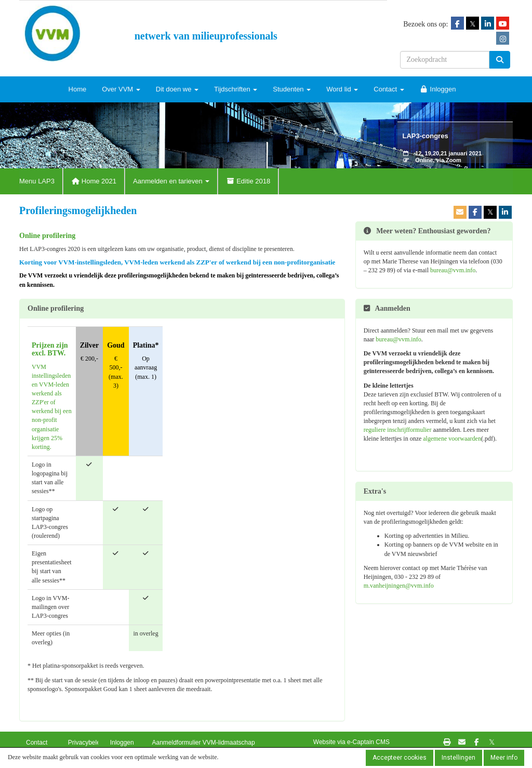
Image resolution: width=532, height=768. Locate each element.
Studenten (292, 89)
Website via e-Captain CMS (351, 742)
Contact (389, 89)
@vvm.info (453, 270)
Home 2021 (94, 181)
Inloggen (438, 89)
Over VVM (121, 89)
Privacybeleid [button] (87, 743)
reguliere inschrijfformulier (398, 430)
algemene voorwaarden (452, 439)
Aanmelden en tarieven (171, 181)
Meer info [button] (504, 758)
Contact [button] (37, 743)
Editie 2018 (248, 181)
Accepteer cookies (400, 758)
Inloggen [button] (122, 743)
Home (78, 89)
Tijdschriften (236, 89)
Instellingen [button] (458, 758)
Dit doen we (177, 89)
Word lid (342, 89)
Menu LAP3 (37, 181)
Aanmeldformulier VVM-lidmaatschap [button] (203, 743)
